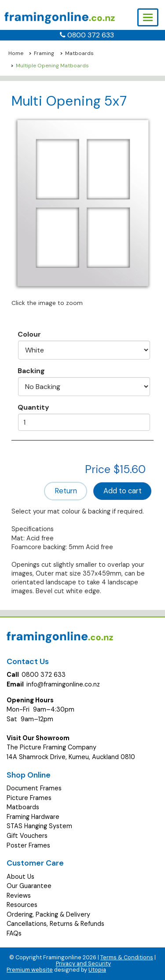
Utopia (97, 970)
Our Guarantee (29, 886)
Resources (22, 905)
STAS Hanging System (39, 826)
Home (16, 53)
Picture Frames (29, 798)
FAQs (14, 933)
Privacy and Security (83, 963)
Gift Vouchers (27, 836)
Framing (44, 53)
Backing (31, 371)
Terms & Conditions (127, 957)
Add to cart (123, 491)
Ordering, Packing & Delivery (48, 914)
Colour (29, 334)
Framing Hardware (33, 817)
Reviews (19, 896)
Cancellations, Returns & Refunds (55, 924)
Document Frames (34, 788)
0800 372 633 (91, 35)
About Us (20, 877)
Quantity (33, 407)
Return (66, 491)
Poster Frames (28, 845)
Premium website (30, 970)
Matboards (79, 53)
